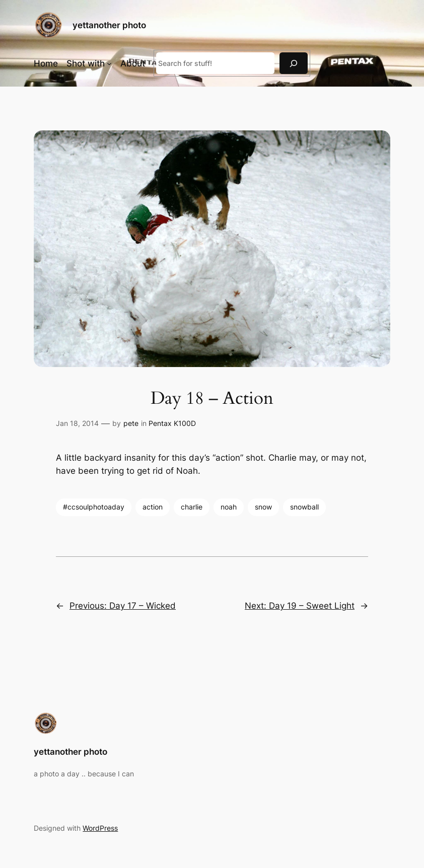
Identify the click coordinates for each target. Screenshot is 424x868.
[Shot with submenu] (109, 63)
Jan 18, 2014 (77, 423)
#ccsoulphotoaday (94, 507)
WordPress (100, 828)
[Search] (294, 63)
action (153, 507)
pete (131, 423)
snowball (304, 507)
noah (229, 507)
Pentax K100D (172, 423)
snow (263, 507)
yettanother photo (109, 25)
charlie (192, 507)
